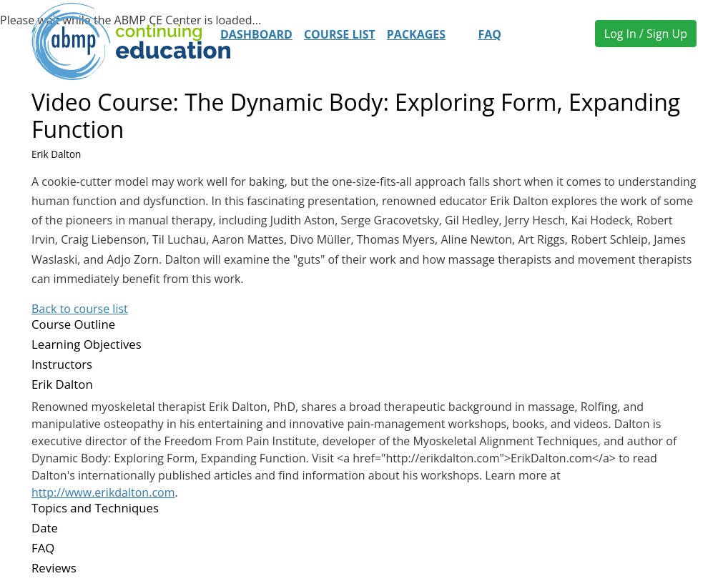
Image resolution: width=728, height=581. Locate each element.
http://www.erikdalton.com (103, 492)
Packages (416, 34)
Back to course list (80, 309)
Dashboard (256, 34)
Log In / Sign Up (646, 34)
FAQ (490, 34)
